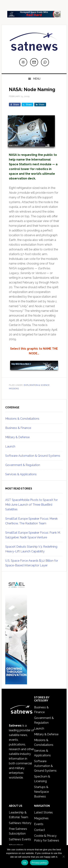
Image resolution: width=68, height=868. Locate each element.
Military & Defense (17, 437)
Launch (10, 446)
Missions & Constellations (22, 419)
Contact (40, 830)
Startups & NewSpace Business (41, 792)
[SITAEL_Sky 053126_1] (16, 683)
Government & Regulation (23, 465)
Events (39, 824)
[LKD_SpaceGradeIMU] (34, 16)
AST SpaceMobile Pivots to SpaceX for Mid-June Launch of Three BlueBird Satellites (31, 505)
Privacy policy (39, 863)
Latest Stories (43, 812)
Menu (37, 79)
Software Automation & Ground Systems (33, 456)
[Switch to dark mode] (23, 62)
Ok (25, 863)
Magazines (41, 818)
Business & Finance (18, 428)
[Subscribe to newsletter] (34, 62)
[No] (63, 857)
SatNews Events (20, 839)
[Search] (45, 62)
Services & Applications (21, 474)
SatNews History (20, 823)
